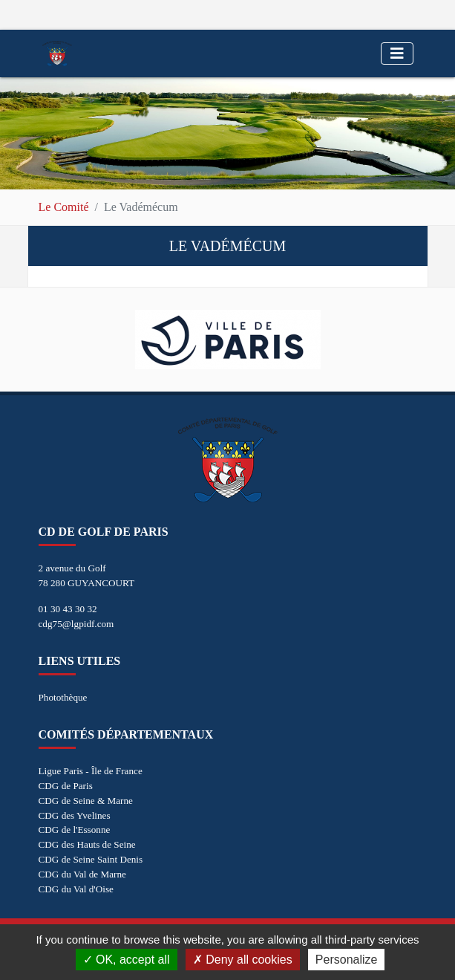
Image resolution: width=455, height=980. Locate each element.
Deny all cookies (243, 960)
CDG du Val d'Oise (76, 889)
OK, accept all (127, 960)
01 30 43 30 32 (68, 609)
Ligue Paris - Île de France (91, 771)
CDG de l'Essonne (75, 830)
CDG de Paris (66, 786)
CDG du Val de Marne (82, 874)
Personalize (347, 960)
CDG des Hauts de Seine (87, 844)
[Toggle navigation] (397, 53)
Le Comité (64, 207)
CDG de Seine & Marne (86, 801)
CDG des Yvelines (75, 815)
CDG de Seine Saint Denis (91, 859)
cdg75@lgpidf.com (76, 624)
